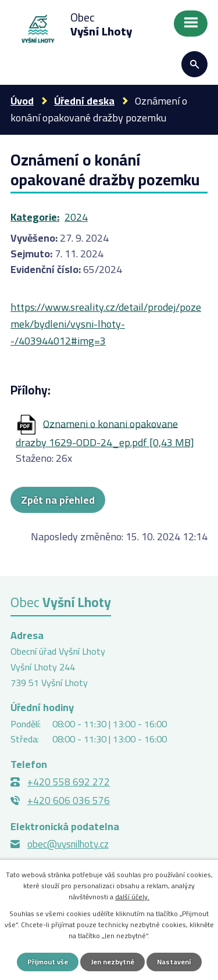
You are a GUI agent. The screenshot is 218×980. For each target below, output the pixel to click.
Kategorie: (35, 217)
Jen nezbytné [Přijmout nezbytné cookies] (112, 962)
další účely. (132, 897)
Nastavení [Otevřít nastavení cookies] (174, 962)
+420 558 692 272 (69, 782)
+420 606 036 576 (69, 800)
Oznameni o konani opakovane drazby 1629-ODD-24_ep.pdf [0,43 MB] (105, 433)
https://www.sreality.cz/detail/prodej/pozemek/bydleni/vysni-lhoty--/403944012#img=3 (106, 324)
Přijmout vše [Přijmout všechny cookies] (48, 962)
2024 (76, 217)
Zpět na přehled (58, 500)
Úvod (22, 101)
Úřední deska (84, 101)
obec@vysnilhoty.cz (68, 844)
